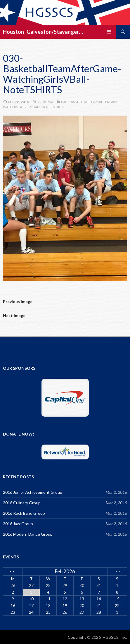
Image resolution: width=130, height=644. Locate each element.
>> (117, 571)
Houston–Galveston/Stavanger (41, 32)
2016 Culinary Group (22, 503)
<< (13, 571)
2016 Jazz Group (18, 524)
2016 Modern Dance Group (28, 534)
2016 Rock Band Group (24, 513)
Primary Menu (109, 32)
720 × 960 (45, 102)
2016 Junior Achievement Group (33, 492)
